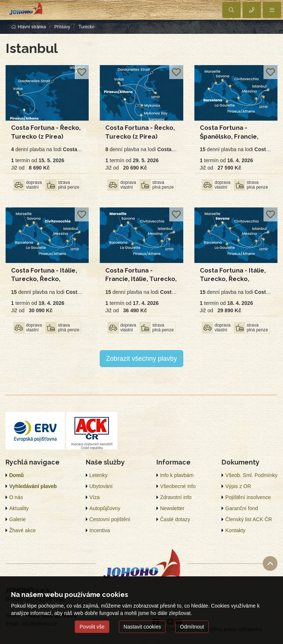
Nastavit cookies (142, 627)
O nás (16, 497)
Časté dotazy (175, 519)
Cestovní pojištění (110, 519)
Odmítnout (192, 627)
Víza (95, 497)
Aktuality (19, 508)
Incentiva (100, 530)
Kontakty (235, 530)
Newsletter (172, 508)
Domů (17, 475)
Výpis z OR (238, 486)
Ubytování (101, 486)
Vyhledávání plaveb (33, 486)
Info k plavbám (177, 475)
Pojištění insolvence (248, 497)
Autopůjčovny (105, 508)
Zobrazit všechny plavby (141, 359)
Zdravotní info (176, 497)
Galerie (17, 519)
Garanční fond (242, 508)
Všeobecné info (178, 486)
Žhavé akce (22, 530)
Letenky (98, 475)
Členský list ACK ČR (249, 519)
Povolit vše (92, 627)
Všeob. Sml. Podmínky (251, 475)
